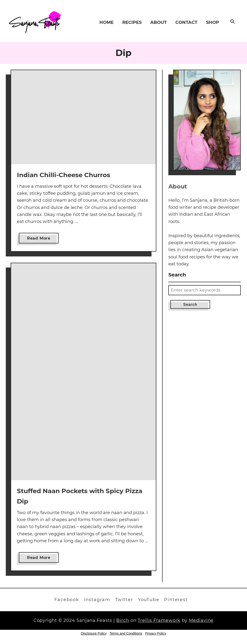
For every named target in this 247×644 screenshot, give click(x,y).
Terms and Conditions (126, 633)
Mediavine (201, 620)
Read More (40, 239)
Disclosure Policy (94, 633)
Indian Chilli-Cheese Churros (64, 175)
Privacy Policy (156, 633)
